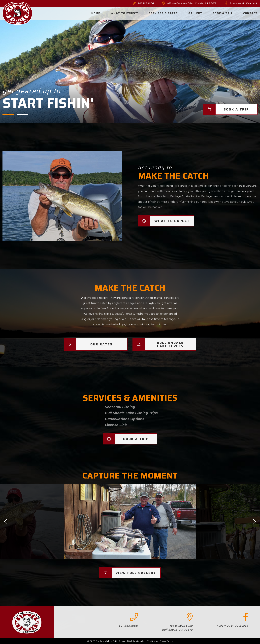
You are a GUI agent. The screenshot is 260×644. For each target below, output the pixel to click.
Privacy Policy (166, 641)
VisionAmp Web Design (147, 641)
